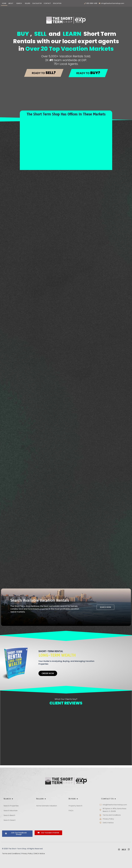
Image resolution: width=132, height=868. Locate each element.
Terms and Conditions (11, 854)
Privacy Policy (27, 854)
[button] (11, 3)
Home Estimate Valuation (47, 806)
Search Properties (11, 806)
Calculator (37, 3)
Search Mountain (12, 811)
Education (57, 3)
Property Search (75, 806)
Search (19, 3)
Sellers (28, 3)
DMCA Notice (39, 854)
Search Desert (11, 820)
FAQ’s (71, 811)
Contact (47, 3)
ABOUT (11, 3)
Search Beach (11, 815)
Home (4, 3)
